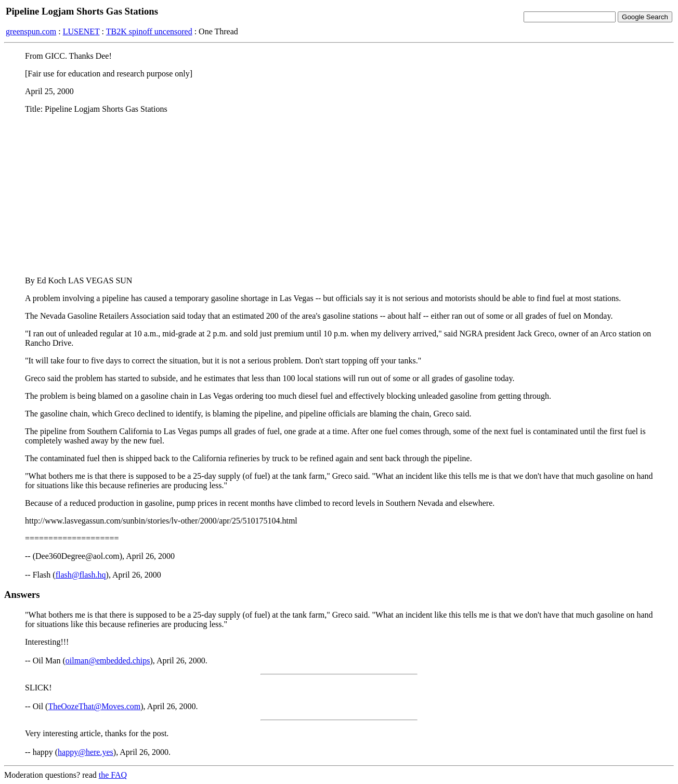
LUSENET (81, 31)
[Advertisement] (339, 195)
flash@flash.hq (81, 575)
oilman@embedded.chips (108, 661)
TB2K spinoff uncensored (149, 31)
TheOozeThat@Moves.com (94, 706)
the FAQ (113, 775)
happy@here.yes (86, 752)
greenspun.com (31, 31)
